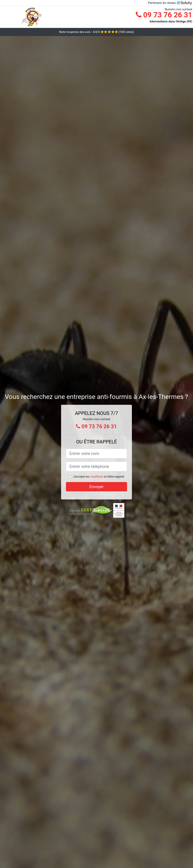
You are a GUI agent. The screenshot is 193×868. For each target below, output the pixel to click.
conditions (97, 477)
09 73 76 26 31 (164, 15)
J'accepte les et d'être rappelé (99, 477)
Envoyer (96, 487)
